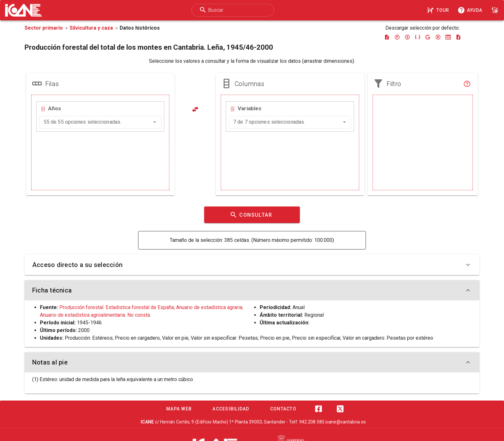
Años (55, 108)
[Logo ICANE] (23, 10)
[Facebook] (318, 409)
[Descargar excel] (387, 37)
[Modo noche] (495, 10)
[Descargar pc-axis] (397, 37)
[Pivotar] (195, 109)
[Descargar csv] (458, 37)
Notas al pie (252, 362)
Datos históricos (140, 28)
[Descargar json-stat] (448, 37)
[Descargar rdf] (438, 37)
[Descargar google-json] (428, 37)
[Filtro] (467, 84)
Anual (299, 307)
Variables (249, 108)
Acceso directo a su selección (252, 265)
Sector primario (44, 28)
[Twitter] (340, 409)
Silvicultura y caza (91, 28)
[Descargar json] (418, 37)
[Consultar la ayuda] (471, 10)
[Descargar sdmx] (407, 37)
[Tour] (439, 10)
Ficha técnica (252, 290)
